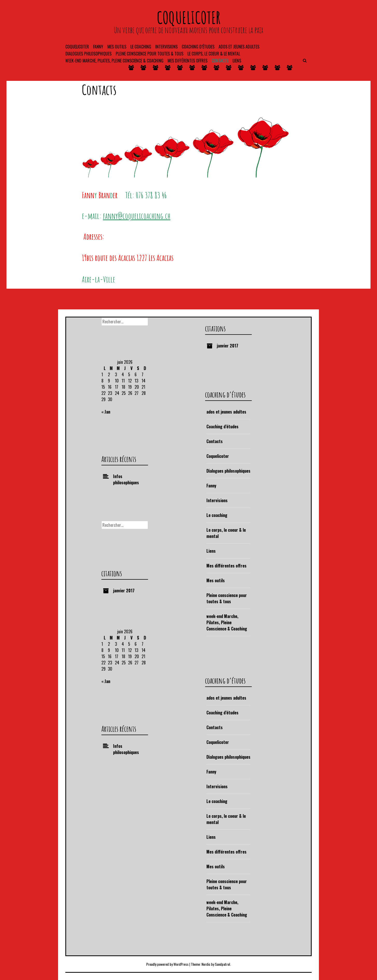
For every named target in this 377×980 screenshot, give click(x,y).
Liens (237, 61)
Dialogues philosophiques (88, 54)
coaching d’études (198, 47)
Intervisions (166, 47)
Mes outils (117, 47)
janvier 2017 (228, 346)
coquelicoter (189, 17)
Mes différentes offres (187, 61)
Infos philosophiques (126, 479)
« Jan (106, 412)
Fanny (98, 47)
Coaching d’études (222, 427)
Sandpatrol (222, 964)
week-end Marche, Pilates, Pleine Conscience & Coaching (114, 61)
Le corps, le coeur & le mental (214, 54)
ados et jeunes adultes (239, 47)
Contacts (220, 61)
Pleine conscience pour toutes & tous (149, 54)
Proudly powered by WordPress (167, 964)
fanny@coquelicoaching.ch (137, 216)
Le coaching (141, 47)
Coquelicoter (77, 47)
